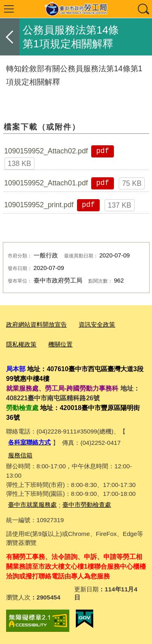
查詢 (143, 9)
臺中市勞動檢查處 (87, 505)
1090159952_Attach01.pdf (46, 183)
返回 (10, 37)
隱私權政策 (21, 344)
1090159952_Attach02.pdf (46, 151)
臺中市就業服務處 (32, 505)
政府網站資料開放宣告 (36, 324)
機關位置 (60, 344)
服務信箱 (20, 455)
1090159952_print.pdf (39, 205)
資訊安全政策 (97, 324)
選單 (9, 9)
